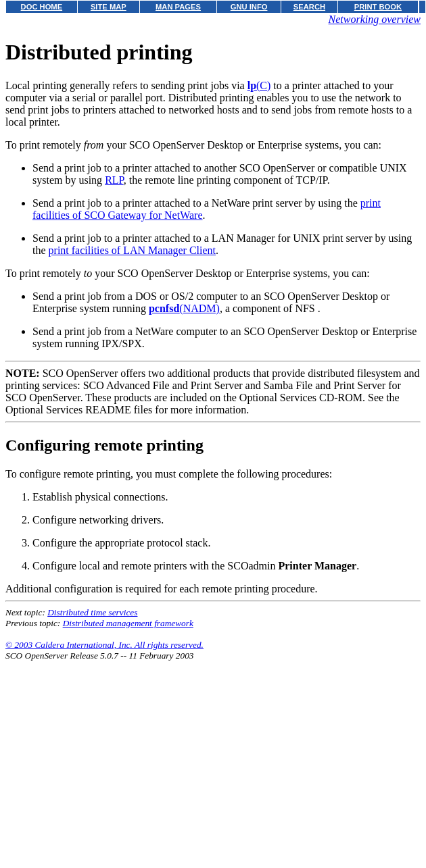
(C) (259, 85)
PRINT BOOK (378, 7)
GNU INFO (249, 7)
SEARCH (309, 7)
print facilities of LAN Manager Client (132, 250)
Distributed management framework (128, 623)
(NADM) (184, 308)
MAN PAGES (178, 7)
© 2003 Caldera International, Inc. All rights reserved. (104, 645)
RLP (114, 180)
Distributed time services (92, 612)
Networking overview (375, 19)
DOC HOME (42, 7)
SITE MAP (109, 7)
